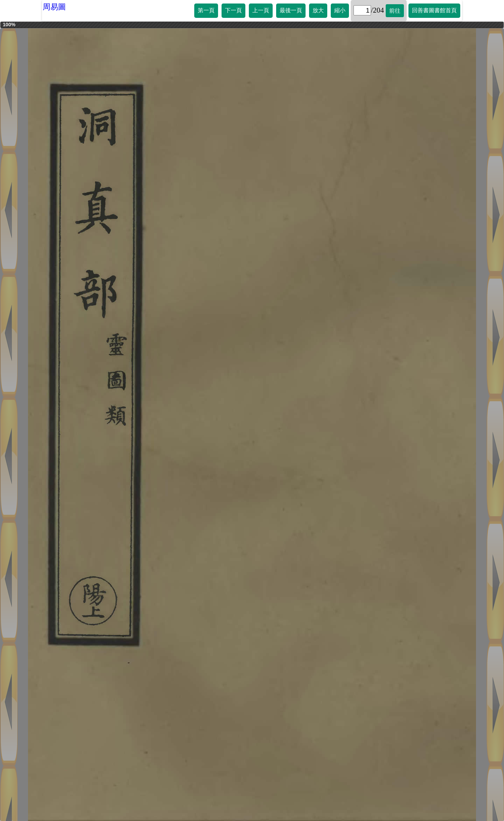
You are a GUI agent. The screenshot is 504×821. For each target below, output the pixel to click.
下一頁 (233, 10)
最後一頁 (291, 10)
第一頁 (206, 10)
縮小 (340, 10)
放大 (318, 10)
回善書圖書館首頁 (434, 10)
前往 (395, 11)
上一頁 (261, 10)
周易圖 (54, 7)
